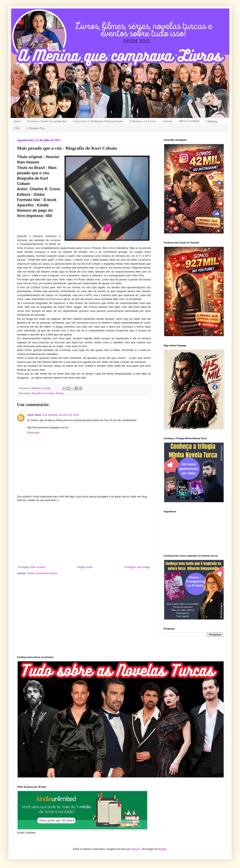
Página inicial (85, 567)
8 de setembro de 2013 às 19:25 (61, 415)
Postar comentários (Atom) (42, 573)
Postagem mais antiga (137, 567)
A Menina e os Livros (143, 121)
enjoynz (136, 849)
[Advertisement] (84, 534)
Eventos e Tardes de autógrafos (47, 121)
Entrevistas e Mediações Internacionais (98, 121)
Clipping (212, 121)
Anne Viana (34, 415)
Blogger (162, 849)
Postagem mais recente (31, 567)
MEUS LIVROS (189, 121)
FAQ (17, 128)
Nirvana (60, 393)
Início (17, 121)
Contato (167, 121)
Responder (33, 433)
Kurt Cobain (49, 393)
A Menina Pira (36, 128)
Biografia (37, 393)
